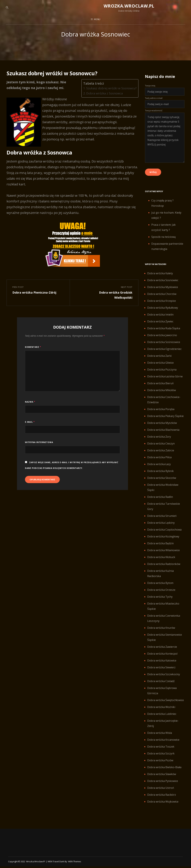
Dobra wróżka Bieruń (160, 387)
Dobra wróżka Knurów (161, 632)
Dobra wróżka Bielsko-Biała (164, 771)
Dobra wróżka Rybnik (160, 475)
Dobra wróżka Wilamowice (163, 554)
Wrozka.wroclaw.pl (95, 7)
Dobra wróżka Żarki (159, 360)
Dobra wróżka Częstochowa (164, 533)
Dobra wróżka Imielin (160, 318)
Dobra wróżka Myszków (162, 427)
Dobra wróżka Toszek (161, 750)
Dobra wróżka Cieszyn (161, 447)
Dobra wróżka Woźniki (161, 711)
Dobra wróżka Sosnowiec (163, 284)
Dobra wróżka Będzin (160, 547)
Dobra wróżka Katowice (162, 664)
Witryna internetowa (39, 448)
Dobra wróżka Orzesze (161, 594)
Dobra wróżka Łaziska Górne (165, 380)
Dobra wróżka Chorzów (162, 298)
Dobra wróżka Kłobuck (161, 561)
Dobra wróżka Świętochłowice (166, 704)
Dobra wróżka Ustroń (161, 792)
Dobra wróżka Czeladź (161, 685)
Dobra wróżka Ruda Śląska (164, 332)
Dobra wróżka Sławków (162, 778)
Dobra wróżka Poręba (161, 413)
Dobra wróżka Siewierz (161, 671)
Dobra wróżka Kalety (160, 277)
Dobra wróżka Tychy (160, 601)
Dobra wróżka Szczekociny (164, 678)
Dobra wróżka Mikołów (162, 394)
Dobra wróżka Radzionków (164, 568)
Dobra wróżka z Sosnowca (103, 97)
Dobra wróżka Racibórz (162, 799)
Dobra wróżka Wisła (160, 737)
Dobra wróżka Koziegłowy (163, 540)
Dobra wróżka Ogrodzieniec (164, 353)
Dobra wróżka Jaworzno (162, 339)
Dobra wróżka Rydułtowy (163, 312)
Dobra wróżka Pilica (159, 461)
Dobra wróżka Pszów (160, 764)
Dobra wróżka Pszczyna (162, 373)
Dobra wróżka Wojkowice (163, 805)
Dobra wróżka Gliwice (160, 367)
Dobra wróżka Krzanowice (163, 744)
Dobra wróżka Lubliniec (162, 718)
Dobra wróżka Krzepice (162, 305)
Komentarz (33, 352)
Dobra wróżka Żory (159, 441)
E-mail (30, 427)
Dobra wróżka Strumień (162, 520)
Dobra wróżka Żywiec (160, 325)
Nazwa (30, 407)
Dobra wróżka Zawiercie (162, 651)
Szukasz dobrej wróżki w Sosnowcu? (110, 92)
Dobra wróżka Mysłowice (163, 291)
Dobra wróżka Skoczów (162, 482)
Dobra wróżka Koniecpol (162, 658)
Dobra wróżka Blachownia (163, 434)
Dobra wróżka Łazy (159, 468)
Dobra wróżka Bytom (160, 587)
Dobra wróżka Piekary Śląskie (165, 420)
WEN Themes (75, 865)
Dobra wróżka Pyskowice (163, 785)
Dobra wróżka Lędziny (161, 527)
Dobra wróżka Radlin (160, 501)
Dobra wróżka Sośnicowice (164, 346)
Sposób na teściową (163, 241)
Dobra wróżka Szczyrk (161, 757)
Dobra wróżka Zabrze (161, 454)
